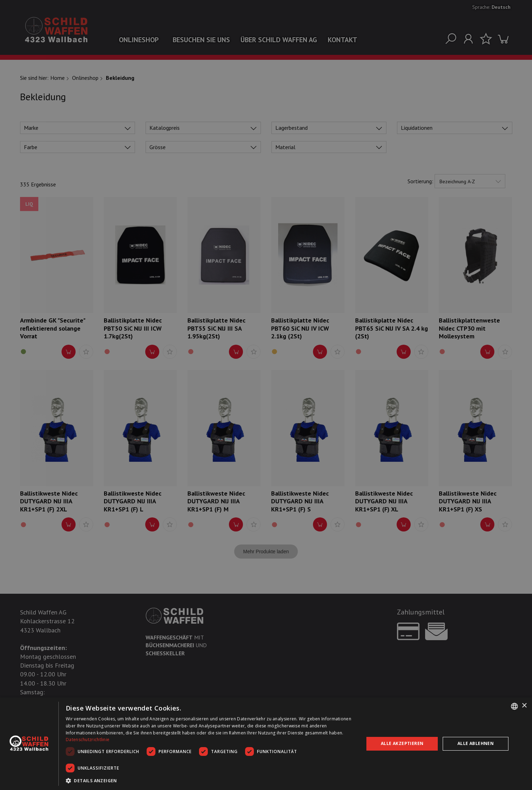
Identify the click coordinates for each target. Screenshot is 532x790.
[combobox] (514, 706)
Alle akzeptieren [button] (402, 743)
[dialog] (266, 744)
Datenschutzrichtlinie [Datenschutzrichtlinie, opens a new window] (88, 740)
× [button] (524, 706)
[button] (210, 781)
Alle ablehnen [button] (476, 743)
